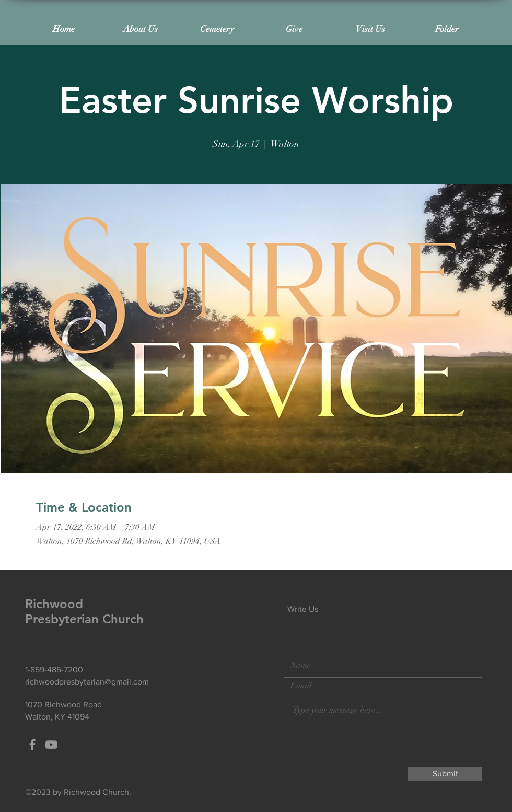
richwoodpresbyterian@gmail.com (87, 682)
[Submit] (445, 774)
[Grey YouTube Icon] (51, 745)
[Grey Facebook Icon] (32, 745)
